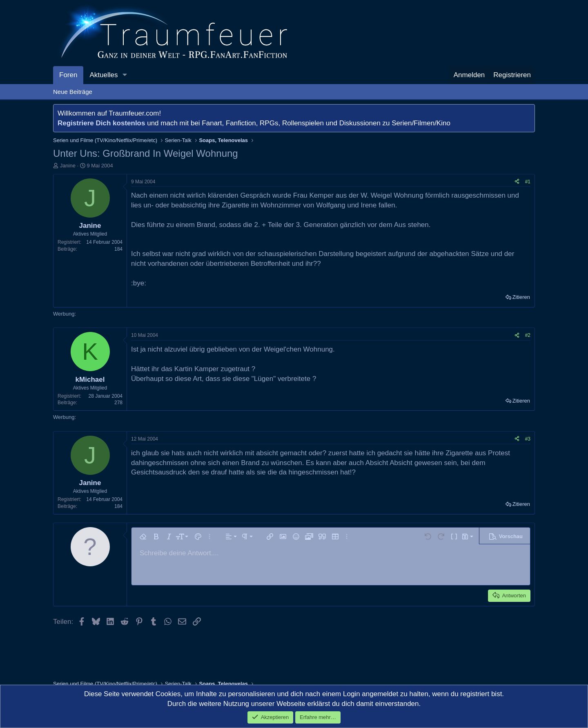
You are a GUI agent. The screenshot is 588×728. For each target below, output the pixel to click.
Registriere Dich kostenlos (101, 123)
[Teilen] (517, 182)
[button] (125, 75)
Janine (68, 166)
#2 (528, 335)
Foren (68, 75)
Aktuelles (104, 75)
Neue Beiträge (73, 92)
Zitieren (521, 297)
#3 (528, 439)
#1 (528, 182)
